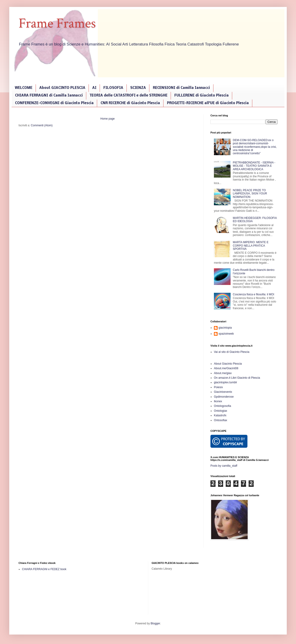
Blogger (155, 623)
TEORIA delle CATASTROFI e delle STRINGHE (129, 96)
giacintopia (225, 328)
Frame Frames (57, 23)
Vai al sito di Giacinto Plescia (232, 352)
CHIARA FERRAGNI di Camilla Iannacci (49, 96)
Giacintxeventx (223, 392)
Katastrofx (220, 415)
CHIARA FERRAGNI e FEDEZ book (44, 569)
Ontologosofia (222, 406)
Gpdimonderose (224, 397)
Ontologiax (220, 411)
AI (94, 88)
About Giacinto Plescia (228, 364)
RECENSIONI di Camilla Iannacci (181, 88)
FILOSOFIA (113, 88)
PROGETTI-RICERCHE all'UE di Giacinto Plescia (208, 103)
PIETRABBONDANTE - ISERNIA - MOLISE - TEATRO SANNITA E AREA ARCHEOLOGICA (254, 166)
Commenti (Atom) (42, 125)
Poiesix (218, 387)
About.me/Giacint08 (226, 368)
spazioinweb (226, 334)
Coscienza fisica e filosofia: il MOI (254, 294)
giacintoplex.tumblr (225, 382)
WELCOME (24, 88)
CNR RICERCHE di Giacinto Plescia (130, 103)
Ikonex (218, 401)
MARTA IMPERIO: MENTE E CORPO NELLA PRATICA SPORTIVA (251, 246)
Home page (108, 119)
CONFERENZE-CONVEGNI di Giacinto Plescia (54, 103)
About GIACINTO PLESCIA (62, 88)
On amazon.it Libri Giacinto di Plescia (237, 378)
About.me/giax (223, 373)
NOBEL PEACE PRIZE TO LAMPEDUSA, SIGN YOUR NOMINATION (250, 194)
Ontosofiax (220, 420)
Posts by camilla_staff (224, 466)
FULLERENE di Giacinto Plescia (202, 96)
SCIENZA (138, 88)
